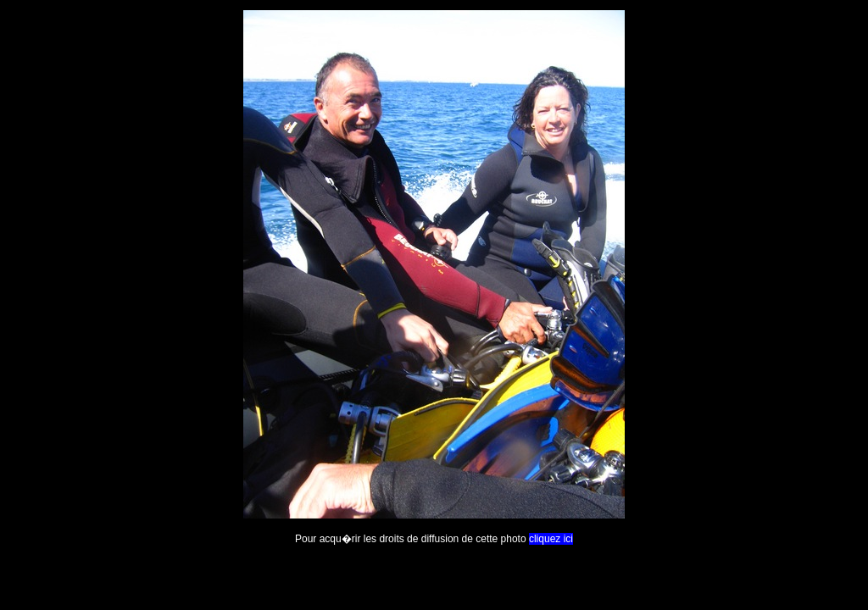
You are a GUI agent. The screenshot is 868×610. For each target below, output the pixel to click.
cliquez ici (551, 539)
